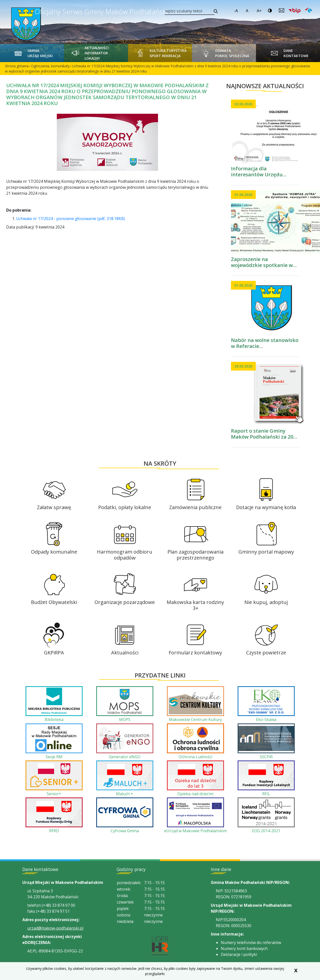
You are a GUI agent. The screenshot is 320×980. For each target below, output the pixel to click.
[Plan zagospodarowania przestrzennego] (195, 541)
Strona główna (17, 66)
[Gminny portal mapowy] (266, 538)
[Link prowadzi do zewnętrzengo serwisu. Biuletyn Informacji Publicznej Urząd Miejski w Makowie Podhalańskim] (293, 11)
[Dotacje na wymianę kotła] (266, 493)
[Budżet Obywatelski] (54, 588)
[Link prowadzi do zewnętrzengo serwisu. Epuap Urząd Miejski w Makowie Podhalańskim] (308, 10)
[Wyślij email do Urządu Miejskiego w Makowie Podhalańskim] (282, 10)
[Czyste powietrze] (266, 638)
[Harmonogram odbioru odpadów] (125, 541)
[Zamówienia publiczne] (195, 493)
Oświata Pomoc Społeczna (224, 53)
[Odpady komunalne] (54, 538)
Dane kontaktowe (288, 53)
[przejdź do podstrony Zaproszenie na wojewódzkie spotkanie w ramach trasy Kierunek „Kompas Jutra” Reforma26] (265, 229)
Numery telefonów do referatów (251, 942)
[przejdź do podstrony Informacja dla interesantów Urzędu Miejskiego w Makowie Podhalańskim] (265, 139)
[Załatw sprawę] (54, 493)
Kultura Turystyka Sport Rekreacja (160, 53)
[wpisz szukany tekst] (190, 11)
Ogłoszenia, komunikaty (50, 66)
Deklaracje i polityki (239, 954)
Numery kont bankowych (244, 948)
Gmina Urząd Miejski (32, 53)
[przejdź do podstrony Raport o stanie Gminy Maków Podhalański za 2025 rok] (265, 401)
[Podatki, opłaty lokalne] (125, 493)
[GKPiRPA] (54, 638)
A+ (259, 11)
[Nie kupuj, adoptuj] (266, 588)
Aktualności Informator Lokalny (89, 53)
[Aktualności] (125, 638)
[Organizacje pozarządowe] (125, 588)
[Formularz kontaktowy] (195, 638)
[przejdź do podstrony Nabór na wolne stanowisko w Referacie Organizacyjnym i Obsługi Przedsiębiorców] (265, 315)
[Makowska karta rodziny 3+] (195, 591)
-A (236, 11)
